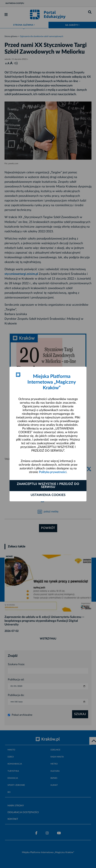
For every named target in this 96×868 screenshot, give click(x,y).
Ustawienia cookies (48, 495)
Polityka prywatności (53, 472)
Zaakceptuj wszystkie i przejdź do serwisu (48, 486)
